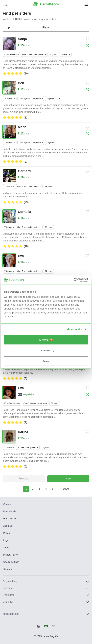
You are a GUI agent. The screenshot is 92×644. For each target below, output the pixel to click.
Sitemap (8, 569)
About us (8, 526)
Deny (46, 361)
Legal (6, 540)
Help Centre (10, 519)
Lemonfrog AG (50, 636)
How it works (10, 511)
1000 (66, 489)
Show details (74, 329)
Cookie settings (11, 562)
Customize (46, 350)
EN (46, 626)
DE (53, 626)
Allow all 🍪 (46, 340)
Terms (6, 548)
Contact (7, 504)
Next (68, 479)
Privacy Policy (11, 555)
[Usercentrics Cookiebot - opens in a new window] (74, 280)
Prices (7, 533)
